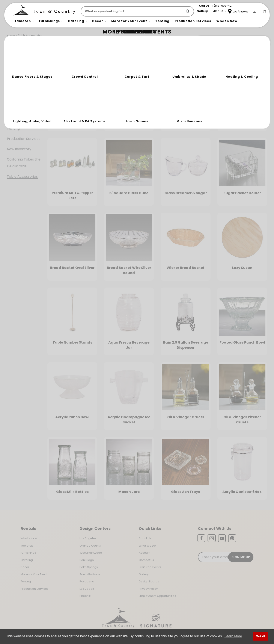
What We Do (147, 546)
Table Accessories (30, 35)
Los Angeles (88, 538)
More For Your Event (24, 118)
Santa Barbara (90, 574)
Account (145, 553)
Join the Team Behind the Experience (232, 42)
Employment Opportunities (157, 596)
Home (11, 36)
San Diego (87, 560)
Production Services (24, 139)
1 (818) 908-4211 (223, 6)
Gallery (144, 574)
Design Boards (149, 581)
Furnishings (16, 87)
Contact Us (146, 560)
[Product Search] (133, 11)
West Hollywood (91, 553)
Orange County (90, 546)
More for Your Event (34, 574)
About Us (145, 538)
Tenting (13, 128)
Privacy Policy (148, 589)
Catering (14, 98)
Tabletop (15, 77)
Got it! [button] (260, 636)
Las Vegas (87, 589)
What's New (29, 538)
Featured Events (150, 567)
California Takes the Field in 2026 (24, 163)
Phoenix (85, 596)
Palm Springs (89, 567)
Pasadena (87, 581)
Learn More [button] (233, 636)
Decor (12, 108)
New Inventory (19, 149)
